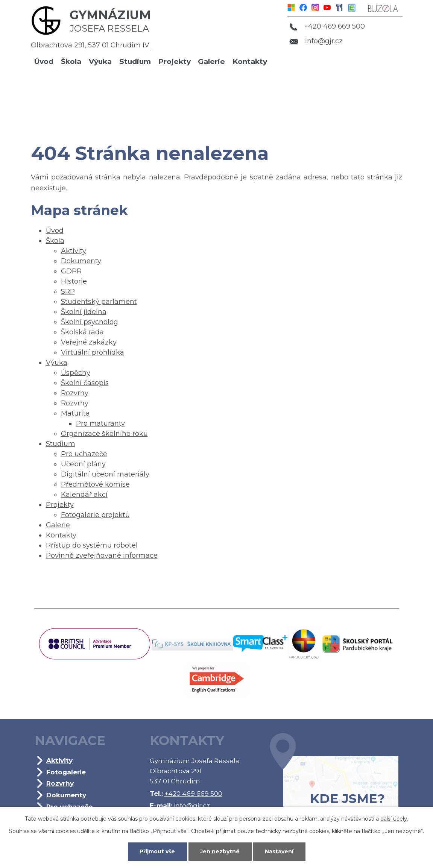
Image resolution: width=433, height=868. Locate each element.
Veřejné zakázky (89, 342)
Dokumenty (81, 261)
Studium (135, 61)
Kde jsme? (334, 781)
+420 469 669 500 (327, 26)
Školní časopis (85, 383)
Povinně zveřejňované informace (102, 555)
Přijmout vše (157, 851)
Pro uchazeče (84, 454)
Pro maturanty (100, 423)
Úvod (44, 61)
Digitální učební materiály (105, 474)
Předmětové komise (95, 484)
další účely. (394, 819)
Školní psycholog (90, 322)
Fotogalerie (66, 772)
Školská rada (82, 332)
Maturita (75, 413)
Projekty (175, 61)
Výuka (100, 61)
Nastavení (279, 851)
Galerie (211, 61)
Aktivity (74, 251)
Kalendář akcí (84, 495)
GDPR (71, 271)
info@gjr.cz (316, 41)
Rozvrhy (75, 393)
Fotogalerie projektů (95, 515)
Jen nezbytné (220, 851)
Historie (74, 281)
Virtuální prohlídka (93, 352)
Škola (71, 61)
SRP (68, 291)
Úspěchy (76, 373)
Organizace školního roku (104, 434)
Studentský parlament (99, 302)
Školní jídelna (84, 312)
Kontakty (250, 61)
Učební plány (83, 464)
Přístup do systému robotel (92, 545)
